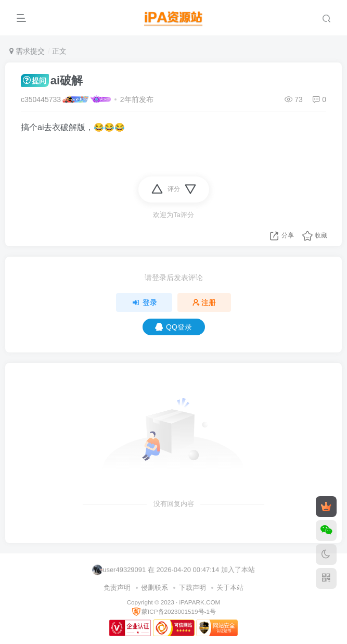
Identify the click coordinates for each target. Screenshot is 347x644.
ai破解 (52, 80)
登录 (144, 302)
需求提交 (27, 51)
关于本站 (230, 588)
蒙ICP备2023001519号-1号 (173, 611)
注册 (204, 302)
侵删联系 (155, 588)
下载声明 (192, 588)
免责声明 (117, 588)
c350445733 (41, 99)
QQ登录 (173, 327)
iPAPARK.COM (200, 602)
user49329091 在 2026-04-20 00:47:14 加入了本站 (173, 570)
